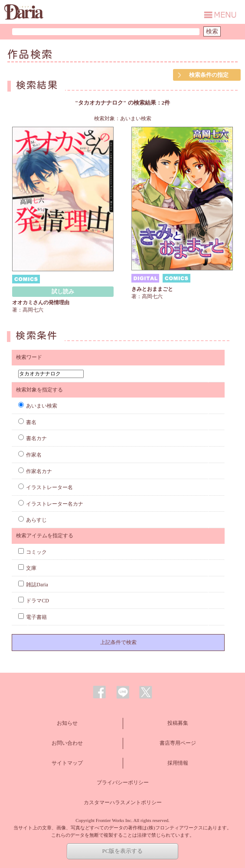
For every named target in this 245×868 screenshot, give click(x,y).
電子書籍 (33, 617)
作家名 (30, 455)
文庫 (27, 568)
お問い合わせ (67, 743)
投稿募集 (178, 723)
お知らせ (67, 723)
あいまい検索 (38, 406)
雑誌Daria (33, 585)
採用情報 (178, 763)
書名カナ (33, 438)
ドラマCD (34, 601)
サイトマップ (67, 763)
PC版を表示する (123, 851)
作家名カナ (35, 471)
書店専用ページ (178, 743)
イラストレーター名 (46, 487)
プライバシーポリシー (123, 783)
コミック (33, 552)
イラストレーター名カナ (51, 504)
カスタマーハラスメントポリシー (123, 802)
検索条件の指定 (209, 75)
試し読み (63, 291)
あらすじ (33, 520)
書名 (27, 422)
